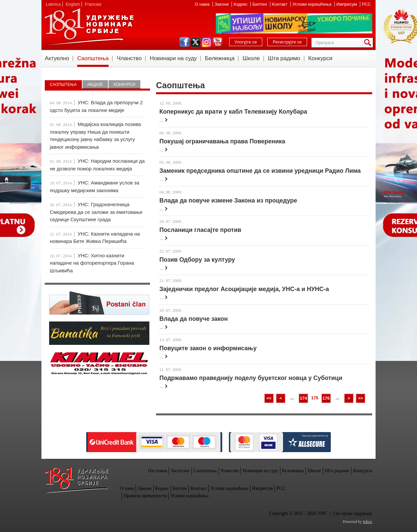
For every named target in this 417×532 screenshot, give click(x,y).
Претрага (369, 43)
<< (269, 398)
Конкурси (320, 58)
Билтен (260, 4)
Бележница (220, 58)
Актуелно (57, 58)
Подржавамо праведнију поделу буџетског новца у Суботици (251, 378)
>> (360, 398)
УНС (89, 27)
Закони (222, 4)
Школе (251, 58)
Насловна (158, 471)
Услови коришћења (312, 4)
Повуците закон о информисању (208, 348)
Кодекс (241, 4)
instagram (206, 42)
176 (326, 398)
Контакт (280, 4)
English (73, 4)
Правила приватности (145, 496)
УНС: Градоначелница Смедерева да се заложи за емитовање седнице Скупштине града (96, 212)
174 (303, 398)
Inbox (368, 522)
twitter (195, 42)
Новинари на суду (173, 58)
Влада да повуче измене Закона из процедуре (228, 201)
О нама (203, 4)
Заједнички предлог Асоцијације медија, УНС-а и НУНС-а (244, 289)
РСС (366, 4)
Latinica (53, 4)
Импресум (347, 4)
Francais (93, 4)
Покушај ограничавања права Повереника (222, 141)
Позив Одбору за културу (197, 260)
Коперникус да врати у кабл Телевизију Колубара (233, 112)
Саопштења (93, 58)
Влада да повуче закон (194, 319)
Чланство (129, 58)
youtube (218, 42)
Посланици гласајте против (200, 230)
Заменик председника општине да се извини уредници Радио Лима (260, 171)
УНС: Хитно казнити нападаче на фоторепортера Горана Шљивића (92, 263)
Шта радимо (284, 58)
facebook (184, 42)
